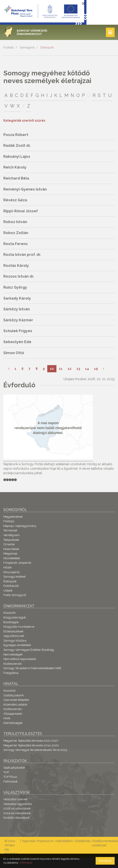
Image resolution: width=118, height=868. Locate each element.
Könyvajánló (12, 572)
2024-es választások (17, 813)
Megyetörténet (13, 517)
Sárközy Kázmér (18, 320)
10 (52, 369)
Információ (26, 863)
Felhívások (11, 781)
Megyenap (10, 553)
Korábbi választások (17, 818)
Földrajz (9, 521)
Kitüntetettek (12, 558)
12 (70, 369)
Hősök (8, 567)
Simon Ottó (14, 353)
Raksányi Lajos (17, 157)
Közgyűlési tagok (15, 617)
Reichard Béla (16, 178)
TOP (6, 772)
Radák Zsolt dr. (17, 146)
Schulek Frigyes (18, 331)
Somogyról (27, 47)
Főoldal (9, 47)
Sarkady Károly (17, 298)
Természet (10, 530)
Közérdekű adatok (15, 705)
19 (96, 369)
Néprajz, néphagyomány (20, 526)
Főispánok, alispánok (17, 563)
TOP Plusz (10, 777)
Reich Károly (15, 167)
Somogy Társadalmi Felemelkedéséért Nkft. (33, 668)
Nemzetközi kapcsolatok (20, 659)
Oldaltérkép (83, 841)
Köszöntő (10, 613)
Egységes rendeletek (17, 645)
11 (61, 369)
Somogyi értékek (15, 577)
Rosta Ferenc (16, 244)
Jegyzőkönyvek (14, 636)
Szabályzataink (14, 695)
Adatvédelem (64, 841)
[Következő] (104, 369)
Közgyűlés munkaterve (19, 627)
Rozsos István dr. (19, 276)
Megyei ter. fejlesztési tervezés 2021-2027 (31, 741)
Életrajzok (47, 47)
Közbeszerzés (13, 664)
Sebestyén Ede (17, 342)
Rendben (105, 861)
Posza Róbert (16, 135)
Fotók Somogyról (15, 595)
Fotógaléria (11, 673)
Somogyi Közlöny (15, 641)
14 (87, 369)
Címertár (9, 544)
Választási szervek (15, 799)
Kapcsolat (29, 841)
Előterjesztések (13, 631)
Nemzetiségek (13, 654)
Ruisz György (15, 287)
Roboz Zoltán (16, 233)
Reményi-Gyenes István (25, 189)
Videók (8, 591)
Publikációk (11, 586)
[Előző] (9, 369)
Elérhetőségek (13, 723)
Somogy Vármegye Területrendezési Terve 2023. (36, 750)
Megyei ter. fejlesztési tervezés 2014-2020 (31, 745)
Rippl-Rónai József (21, 211)
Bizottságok (11, 622)
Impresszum (45, 841)
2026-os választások (17, 808)
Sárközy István (17, 309)
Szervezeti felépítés (16, 700)
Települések (11, 540)
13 (78, 369)
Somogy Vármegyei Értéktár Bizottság (29, 650)
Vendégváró (11, 535)
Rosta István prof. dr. (22, 255)
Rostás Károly (16, 266)
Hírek (7, 718)
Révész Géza (15, 200)
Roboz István (15, 222)
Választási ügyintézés (18, 804)
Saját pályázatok (14, 768)
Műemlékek (11, 549)
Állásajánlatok (13, 714)
